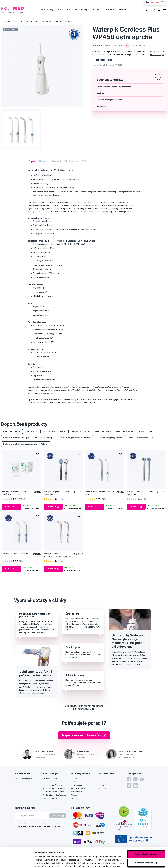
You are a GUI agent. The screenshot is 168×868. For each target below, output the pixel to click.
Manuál (57, 161)
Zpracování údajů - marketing (54, 788)
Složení (44, 161)
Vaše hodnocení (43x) (113, 45)
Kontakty (103, 788)
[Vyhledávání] (146, 10)
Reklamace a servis (78, 788)
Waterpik (102, 65)
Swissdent (75, 798)
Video (86, 161)
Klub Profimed (76, 792)
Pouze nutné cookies (146, 851)
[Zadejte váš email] (33, 816)
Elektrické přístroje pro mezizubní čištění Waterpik (26, 444)
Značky (74, 782)
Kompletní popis (157, 55)
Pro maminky (81, 10)
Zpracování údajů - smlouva (53, 785)
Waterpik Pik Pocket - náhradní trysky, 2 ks (15, 555)
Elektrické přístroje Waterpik (16, 438)
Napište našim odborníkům (84, 735)
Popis (31, 161)
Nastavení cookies (50, 798)
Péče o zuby (47, 10)
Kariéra (102, 785)
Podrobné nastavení (44, 863)
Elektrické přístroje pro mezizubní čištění (135, 431)
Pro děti (97, 10)
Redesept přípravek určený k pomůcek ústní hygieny (14, 493)
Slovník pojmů (76, 785)
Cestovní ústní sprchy (80, 431)
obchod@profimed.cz (23, 779)
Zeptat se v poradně (23, 782)
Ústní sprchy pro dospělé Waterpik (75, 438)
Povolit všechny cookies (146, 834)
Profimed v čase (105, 782)
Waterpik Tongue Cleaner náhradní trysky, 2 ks (58, 493)
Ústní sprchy (46, 21)
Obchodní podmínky (51, 779)
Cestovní (69, 21)
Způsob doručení (49, 782)
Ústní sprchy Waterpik (44, 438)
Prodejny (123, 10)
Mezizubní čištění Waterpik (141, 438)
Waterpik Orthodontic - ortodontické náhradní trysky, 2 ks (58, 555)
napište (92, 709)
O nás (101, 779)
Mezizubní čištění (103, 431)
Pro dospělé (58, 21)
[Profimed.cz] (13, 9)
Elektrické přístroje (32, 21)
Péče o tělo (64, 10)
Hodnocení (72, 161)
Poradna (110, 10)
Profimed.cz (6, 21)
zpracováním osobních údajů (40, 827)
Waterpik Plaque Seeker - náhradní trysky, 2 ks (99, 493)
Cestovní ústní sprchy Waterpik (110, 438)
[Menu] (165, 10)
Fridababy (75, 795)
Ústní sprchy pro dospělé (54, 431)
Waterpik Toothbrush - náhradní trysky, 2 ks (140, 493)
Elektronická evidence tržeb (53, 792)
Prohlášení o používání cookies (54, 795)
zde (36, 856)
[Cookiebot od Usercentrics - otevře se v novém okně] (17, 863)
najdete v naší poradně (93, 706)
